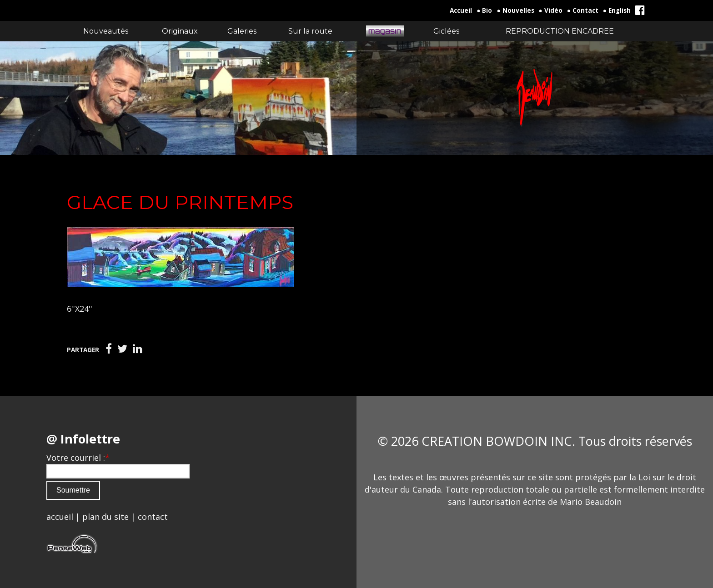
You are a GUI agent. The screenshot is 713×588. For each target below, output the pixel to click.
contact (153, 517)
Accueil (461, 10)
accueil (60, 517)
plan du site (105, 517)
